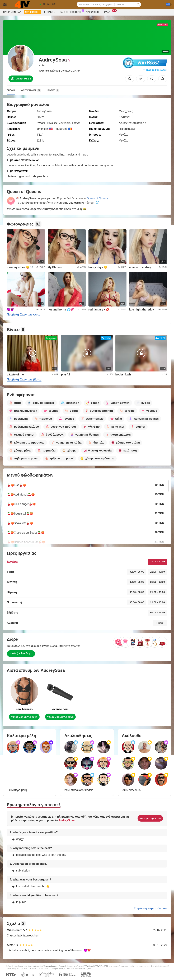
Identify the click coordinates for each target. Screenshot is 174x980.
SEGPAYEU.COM (101, 966)
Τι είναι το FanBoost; (155, 70)
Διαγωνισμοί (93, 12)
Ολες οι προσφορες (72, 12)
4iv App (108, 12)
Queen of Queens (98, 198)
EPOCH (87, 966)
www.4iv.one (51, 966)
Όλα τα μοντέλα (12, 12)
